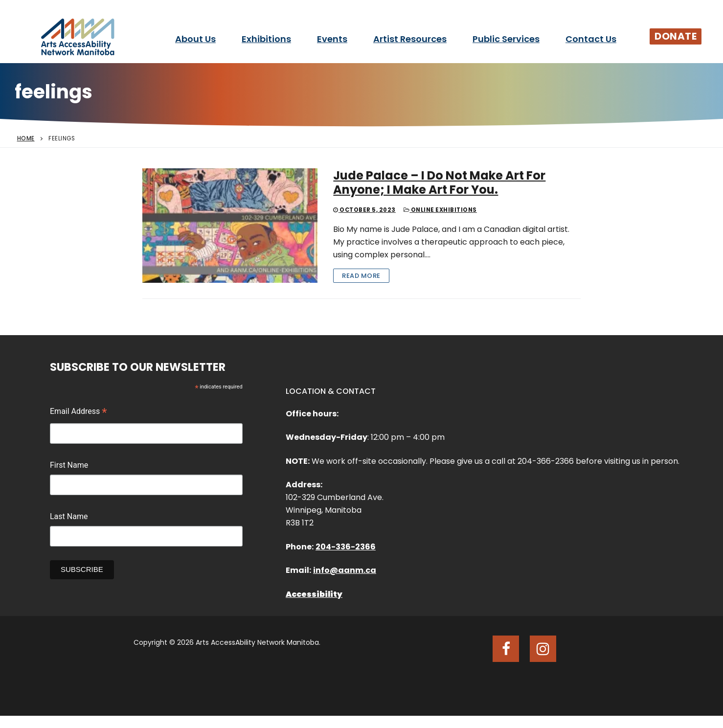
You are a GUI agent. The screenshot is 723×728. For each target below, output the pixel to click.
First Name (69, 465)
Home (26, 138)
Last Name (69, 516)
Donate (676, 36)
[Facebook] (506, 649)
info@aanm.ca (345, 570)
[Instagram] (543, 649)
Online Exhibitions (440, 210)
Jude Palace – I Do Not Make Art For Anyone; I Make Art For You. (439, 182)
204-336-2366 (346, 547)
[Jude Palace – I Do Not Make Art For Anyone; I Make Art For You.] (230, 226)
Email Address (79, 412)
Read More (361, 276)
